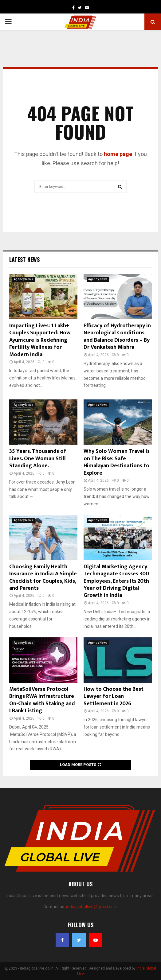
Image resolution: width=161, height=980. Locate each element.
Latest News (24, 259)
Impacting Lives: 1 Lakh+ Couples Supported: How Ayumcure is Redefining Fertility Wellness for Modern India (40, 340)
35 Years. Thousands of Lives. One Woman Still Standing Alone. (38, 459)
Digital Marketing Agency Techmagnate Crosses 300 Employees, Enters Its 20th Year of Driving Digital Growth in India (116, 581)
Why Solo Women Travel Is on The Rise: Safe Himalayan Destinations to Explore (117, 462)
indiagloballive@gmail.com (92, 907)
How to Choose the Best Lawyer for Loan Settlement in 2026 (114, 696)
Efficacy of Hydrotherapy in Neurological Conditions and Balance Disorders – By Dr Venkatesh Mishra (117, 336)
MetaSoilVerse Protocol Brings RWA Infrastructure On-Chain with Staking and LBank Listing (42, 700)
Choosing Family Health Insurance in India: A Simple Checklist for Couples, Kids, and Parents (43, 577)
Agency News (24, 279)
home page (118, 154)
